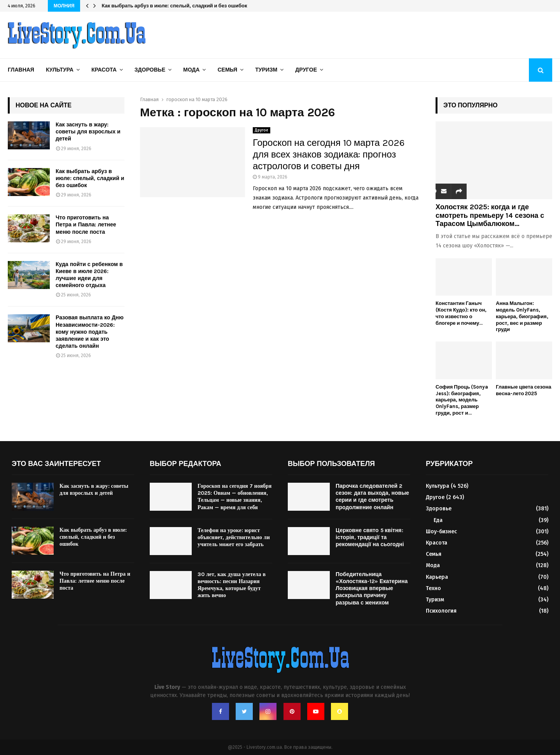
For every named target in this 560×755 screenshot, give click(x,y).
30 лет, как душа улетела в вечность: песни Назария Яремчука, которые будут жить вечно (232, 585)
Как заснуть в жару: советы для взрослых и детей (88, 132)
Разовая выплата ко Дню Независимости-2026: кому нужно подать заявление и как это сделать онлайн (90, 332)
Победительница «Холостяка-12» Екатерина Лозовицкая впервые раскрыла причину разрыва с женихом (372, 589)
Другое (306, 70)
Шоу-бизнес (441, 532)
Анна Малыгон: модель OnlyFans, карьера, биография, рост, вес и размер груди (522, 316)
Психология (441, 611)
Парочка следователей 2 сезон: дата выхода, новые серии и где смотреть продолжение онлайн (372, 497)
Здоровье (150, 70)
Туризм (266, 70)
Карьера (437, 577)
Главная (21, 70)
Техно (433, 588)
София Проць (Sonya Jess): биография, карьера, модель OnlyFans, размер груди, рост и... (462, 400)
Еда (438, 520)
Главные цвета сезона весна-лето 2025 (523, 390)
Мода (191, 70)
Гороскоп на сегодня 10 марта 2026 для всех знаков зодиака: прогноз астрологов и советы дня (329, 154)
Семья (227, 70)
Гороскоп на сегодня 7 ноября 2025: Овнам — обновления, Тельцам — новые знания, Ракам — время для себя (234, 497)
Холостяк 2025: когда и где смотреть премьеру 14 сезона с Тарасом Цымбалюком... (490, 215)
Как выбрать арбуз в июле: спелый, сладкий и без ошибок (174, 6)
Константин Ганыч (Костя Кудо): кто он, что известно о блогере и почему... (461, 313)
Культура (60, 70)
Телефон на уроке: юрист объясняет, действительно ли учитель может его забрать (234, 537)
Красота (104, 70)
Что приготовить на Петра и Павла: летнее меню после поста (86, 225)
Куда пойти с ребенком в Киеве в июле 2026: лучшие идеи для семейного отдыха (89, 275)
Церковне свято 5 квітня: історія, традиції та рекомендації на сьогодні (370, 537)
